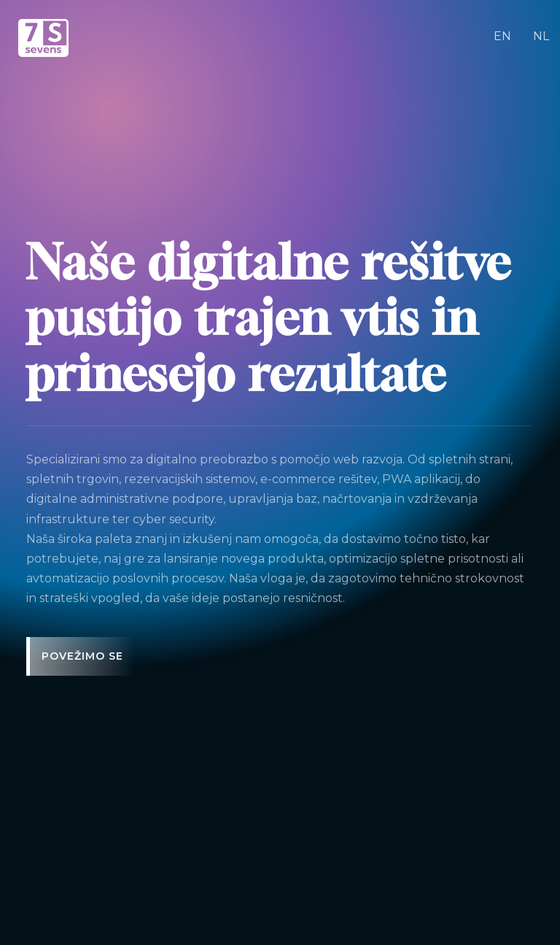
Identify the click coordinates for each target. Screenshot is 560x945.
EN (502, 36)
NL (541, 36)
